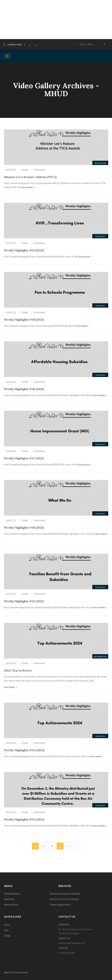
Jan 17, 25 (11, 520)
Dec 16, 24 (11, 812)
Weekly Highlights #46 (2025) (24, 528)
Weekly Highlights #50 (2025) (24, 250)
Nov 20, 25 (11, 170)
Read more (28, 187)
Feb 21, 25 (11, 243)
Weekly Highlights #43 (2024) (24, 819)
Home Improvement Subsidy (65, 894)
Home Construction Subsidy (64, 899)
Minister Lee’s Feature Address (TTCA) (30, 177)
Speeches (9, 899)
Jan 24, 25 (11, 451)
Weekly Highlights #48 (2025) (24, 389)
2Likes (25, 243)
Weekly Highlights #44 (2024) (24, 750)
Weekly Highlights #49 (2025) (24, 320)
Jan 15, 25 (11, 594)
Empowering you (100, 657)
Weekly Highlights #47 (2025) (24, 458)
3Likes (25, 382)
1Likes (25, 520)
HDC (6, 930)
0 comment (40, 170)
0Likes (25, 170)
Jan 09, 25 (11, 663)
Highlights (100, 236)
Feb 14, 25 (11, 312)
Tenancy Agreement (60, 905)
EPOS (7, 925)
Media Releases (12, 894)
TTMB (7, 936)
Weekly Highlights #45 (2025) (24, 601)
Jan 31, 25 (11, 382)
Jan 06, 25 (11, 743)
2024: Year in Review (18, 670)
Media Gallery (11, 905)
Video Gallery (100, 163)
